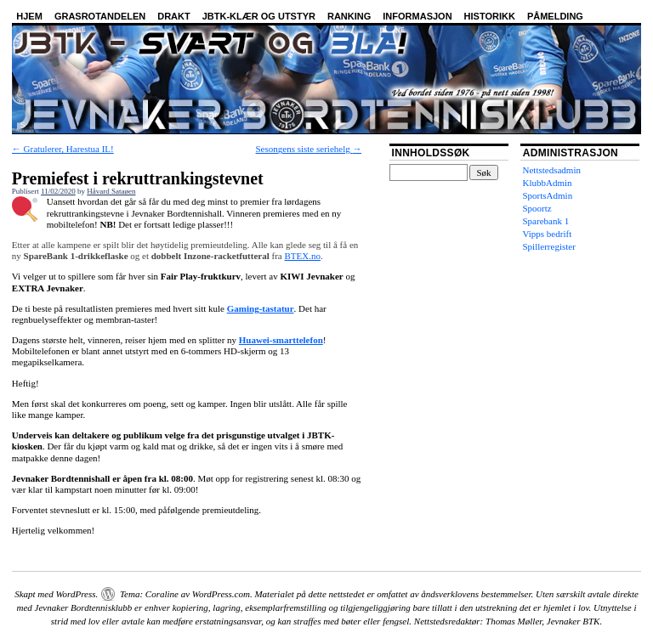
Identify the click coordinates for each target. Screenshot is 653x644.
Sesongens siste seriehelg (309, 149)
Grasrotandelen (100, 16)
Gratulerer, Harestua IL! (63, 149)
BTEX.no (302, 256)
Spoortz (537, 208)
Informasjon (417, 16)
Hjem (29, 16)
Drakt (174, 16)
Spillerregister (549, 246)
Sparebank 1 (546, 221)
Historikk (490, 16)
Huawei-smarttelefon (281, 340)
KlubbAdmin (548, 183)
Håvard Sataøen (111, 191)
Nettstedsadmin (552, 170)
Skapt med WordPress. (56, 594)
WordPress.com (221, 594)
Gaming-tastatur (261, 308)
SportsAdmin (548, 195)
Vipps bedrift (548, 234)
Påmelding (555, 16)
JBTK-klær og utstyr (259, 16)
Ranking (349, 16)
